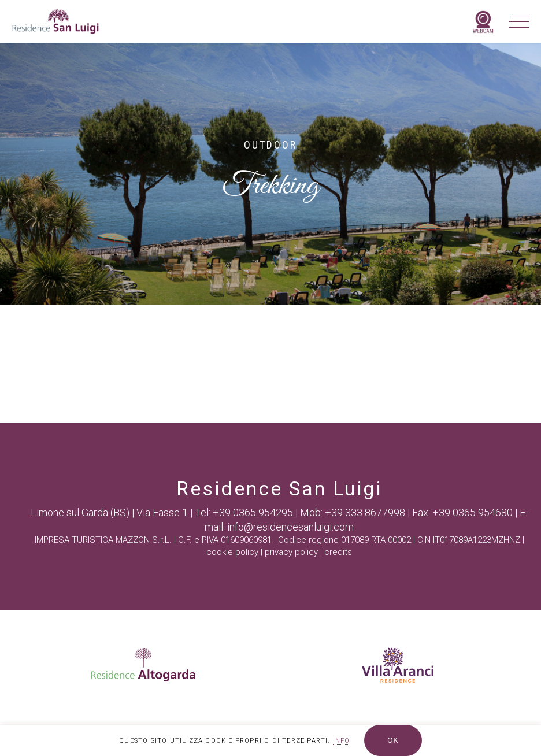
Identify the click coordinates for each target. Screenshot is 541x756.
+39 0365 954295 (253, 512)
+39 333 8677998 (365, 512)
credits (338, 552)
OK (393, 740)
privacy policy (291, 552)
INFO (342, 741)
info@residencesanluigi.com (290, 527)
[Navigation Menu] (516, 21)
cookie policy (232, 552)
